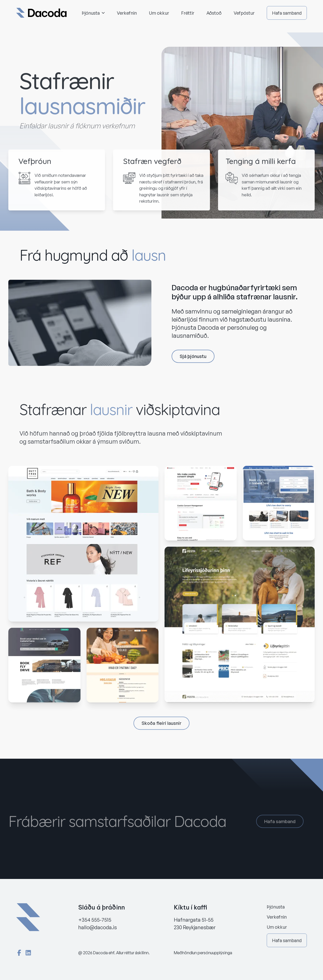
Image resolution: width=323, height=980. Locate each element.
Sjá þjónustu (193, 357)
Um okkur (159, 13)
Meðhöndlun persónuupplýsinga (203, 953)
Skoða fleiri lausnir (161, 725)
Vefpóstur (244, 13)
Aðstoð (214, 13)
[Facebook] (19, 953)
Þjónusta (93, 13)
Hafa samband (287, 13)
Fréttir (188, 13)
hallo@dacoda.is (98, 927)
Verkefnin (127, 13)
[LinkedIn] (28, 953)
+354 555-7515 (95, 920)
